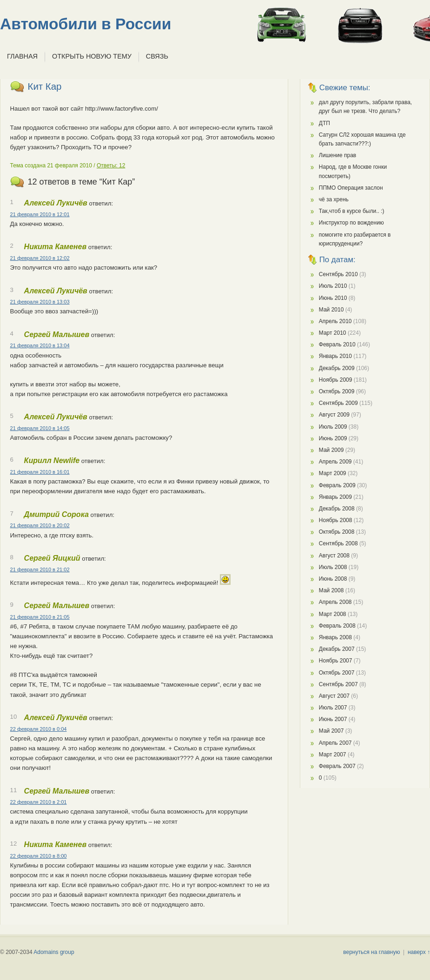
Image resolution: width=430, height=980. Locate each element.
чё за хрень (334, 199)
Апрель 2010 (335, 321)
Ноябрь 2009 (336, 380)
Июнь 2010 (333, 298)
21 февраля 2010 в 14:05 (40, 428)
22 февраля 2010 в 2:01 (39, 802)
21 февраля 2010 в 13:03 (40, 302)
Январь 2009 (335, 497)
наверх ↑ (419, 952)
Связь (157, 56)
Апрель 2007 (335, 743)
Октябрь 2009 (337, 391)
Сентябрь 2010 (338, 274)
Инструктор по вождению (351, 223)
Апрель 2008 (335, 602)
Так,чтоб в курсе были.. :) (352, 211)
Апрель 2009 (335, 462)
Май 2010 (331, 310)
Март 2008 (333, 614)
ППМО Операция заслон (351, 188)
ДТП (324, 123)
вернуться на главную (371, 952)
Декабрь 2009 (337, 368)
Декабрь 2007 (337, 649)
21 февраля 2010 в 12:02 (40, 258)
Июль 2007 (333, 708)
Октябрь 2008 (337, 532)
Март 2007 (333, 755)
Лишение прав (337, 155)
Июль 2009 (333, 427)
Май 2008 (331, 590)
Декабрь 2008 (337, 509)
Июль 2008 (333, 567)
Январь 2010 (335, 356)
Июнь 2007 (333, 719)
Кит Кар (45, 86)
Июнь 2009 (333, 438)
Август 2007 (334, 696)
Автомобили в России (86, 24)
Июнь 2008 (333, 579)
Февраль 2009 (337, 485)
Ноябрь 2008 (336, 520)
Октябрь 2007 (337, 673)
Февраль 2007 (337, 766)
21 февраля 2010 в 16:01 (40, 472)
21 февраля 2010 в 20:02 (40, 525)
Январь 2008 (335, 637)
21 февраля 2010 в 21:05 (40, 617)
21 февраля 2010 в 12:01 (40, 214)
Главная (22, 56)
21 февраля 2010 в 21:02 (40, 569)
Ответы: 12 (111, 166)
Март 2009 (333, 473)
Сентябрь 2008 (338, 543)
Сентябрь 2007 (338, 684)
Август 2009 (334, 415)
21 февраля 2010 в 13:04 (40, 345)
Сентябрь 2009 (338, 403)
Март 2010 (333, 333)
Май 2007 (331, 731)
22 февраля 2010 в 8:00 (39, 856)
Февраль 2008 (337, 626)
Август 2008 (334, 556)
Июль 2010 (333, 286)
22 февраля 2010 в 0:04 (39, 729)
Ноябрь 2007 (336, 661)
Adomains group (54, 952)
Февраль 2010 (337, 344)
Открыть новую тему (92, 56)
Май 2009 (331, 450)
